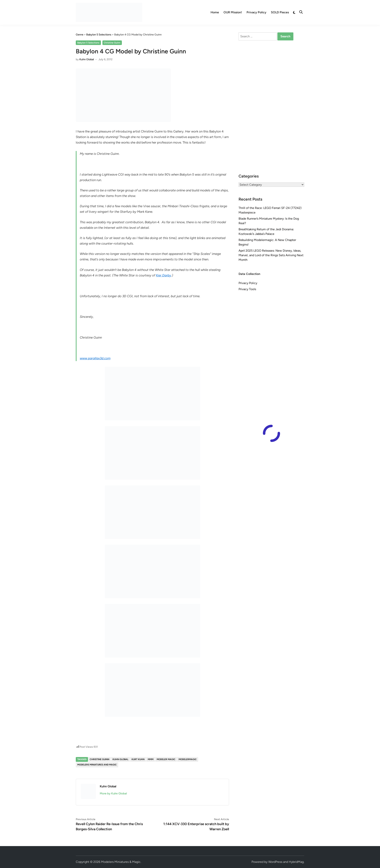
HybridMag (296, 862)
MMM (151, 759)
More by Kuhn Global (113, 793)
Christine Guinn (112, 43)
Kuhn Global (87, 59)
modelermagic (188, 759)
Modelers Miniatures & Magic (121, 862)
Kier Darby (164, 275)
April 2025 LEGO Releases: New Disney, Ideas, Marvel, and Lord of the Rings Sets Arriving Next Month (271, 255)
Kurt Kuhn (138, 759)
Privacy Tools (247, 289)
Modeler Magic (166, 759)
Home (215, 12)
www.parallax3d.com (95, 358)
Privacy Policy (256, 12)
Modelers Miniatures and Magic (97, 765)
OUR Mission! (233, 12)
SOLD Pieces (280, 12)
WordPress (275, 862)
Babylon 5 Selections (88, 43)
